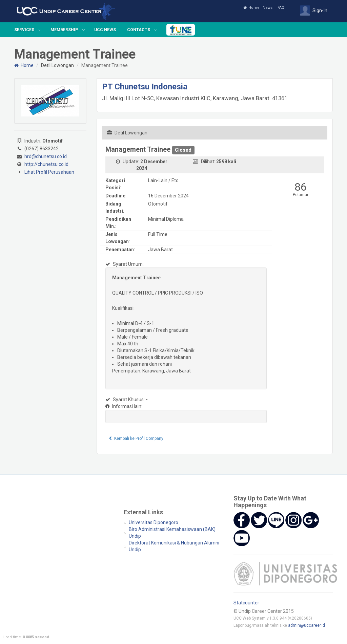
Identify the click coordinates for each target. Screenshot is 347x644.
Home (252, 8)
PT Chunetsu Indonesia (145, 87)
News (268, 8)
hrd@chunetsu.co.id (46, 156)
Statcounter (246, 603)
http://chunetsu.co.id (46, 164)
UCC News (105, 30)
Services (24, 30)
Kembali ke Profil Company (136, 438)
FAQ (281, 8)
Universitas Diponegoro (154, 522)
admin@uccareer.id (307, 625)
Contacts (139, 30)
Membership (64, 30)
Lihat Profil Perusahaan (49, 172)
